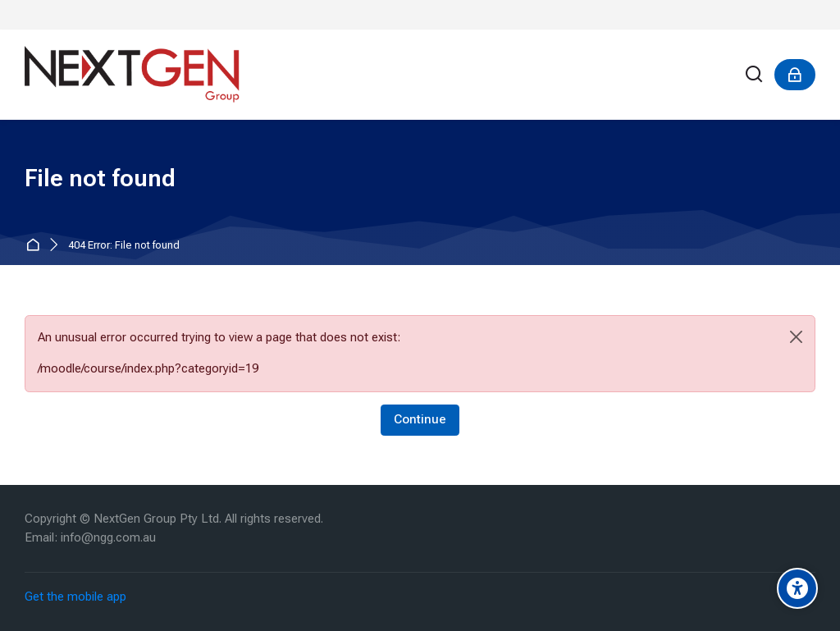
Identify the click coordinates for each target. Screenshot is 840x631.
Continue (420, 419)
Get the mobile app (75, 597)
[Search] (755, 75)
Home (36, 246)
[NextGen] (132, 75)
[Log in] (795, 75)
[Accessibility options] (797, 588)
